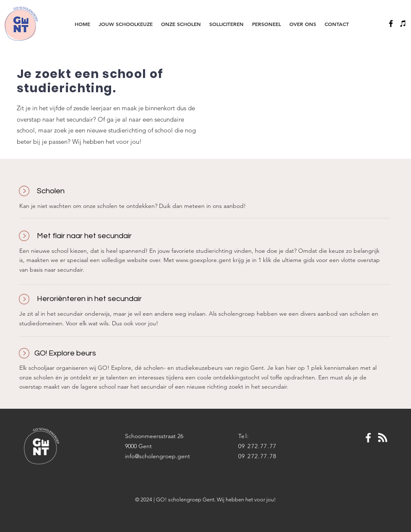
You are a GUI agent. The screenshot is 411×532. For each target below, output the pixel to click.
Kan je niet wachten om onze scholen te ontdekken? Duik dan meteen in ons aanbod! (133, 206)
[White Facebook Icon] (368, 438)
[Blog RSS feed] (383, 438)
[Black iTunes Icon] (403, 23)
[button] (126, 24)
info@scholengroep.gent (157, 456)
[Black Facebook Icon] (391, 23)
